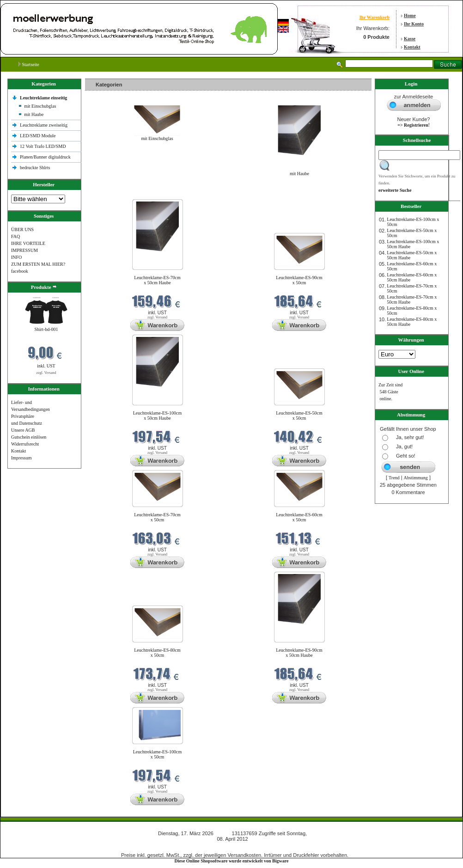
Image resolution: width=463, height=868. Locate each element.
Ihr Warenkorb (375, 17)
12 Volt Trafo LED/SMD (43, 146)
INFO (16, 257)
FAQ (15, 236)
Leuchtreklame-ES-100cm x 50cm (158, 754)
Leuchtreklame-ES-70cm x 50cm (157, 517)
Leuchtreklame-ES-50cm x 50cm (299, 416)
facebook (20, 271)
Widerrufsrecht (25, 444)
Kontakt (412, 47)
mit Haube (34, 114)
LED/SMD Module (38, 136)
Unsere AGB (23, 430)
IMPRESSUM (24, 250)
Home (410, 15)
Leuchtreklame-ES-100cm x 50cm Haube (158, 416)
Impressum (21, 458)
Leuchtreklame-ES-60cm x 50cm (299, 517)
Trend (394, 478)
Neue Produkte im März (110, 193)
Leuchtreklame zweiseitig (44, 125)
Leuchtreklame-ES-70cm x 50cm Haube (157, 280)
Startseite (29, 64)
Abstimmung (416, 478)
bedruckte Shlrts (35, 168)
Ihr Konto (414, 24)
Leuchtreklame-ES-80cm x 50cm (157, 653)
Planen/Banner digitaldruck (45, 157)
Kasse (410, 39)
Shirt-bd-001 (46, 329)
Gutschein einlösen (29, 437)
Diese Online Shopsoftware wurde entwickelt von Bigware (232, 861)
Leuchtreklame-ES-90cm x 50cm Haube (299, 653)
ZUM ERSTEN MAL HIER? (38, 264)
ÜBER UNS (22, 229)
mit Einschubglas (40, 106)
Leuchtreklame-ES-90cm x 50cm (299, 280)
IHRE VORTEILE (28, 243)
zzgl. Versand (46, 373)
